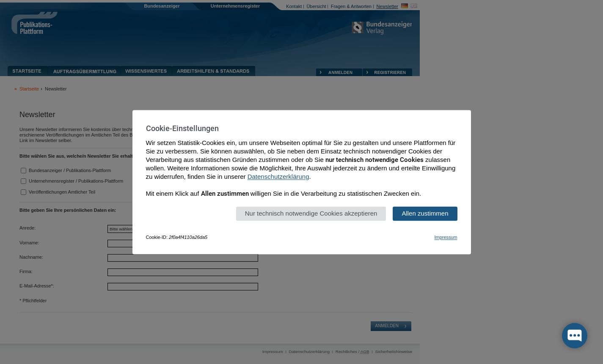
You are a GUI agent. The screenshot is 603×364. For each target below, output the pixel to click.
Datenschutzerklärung (278, 177)
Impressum (446, 237)
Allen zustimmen (425, 213)
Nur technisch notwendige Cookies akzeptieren (311, 213)
